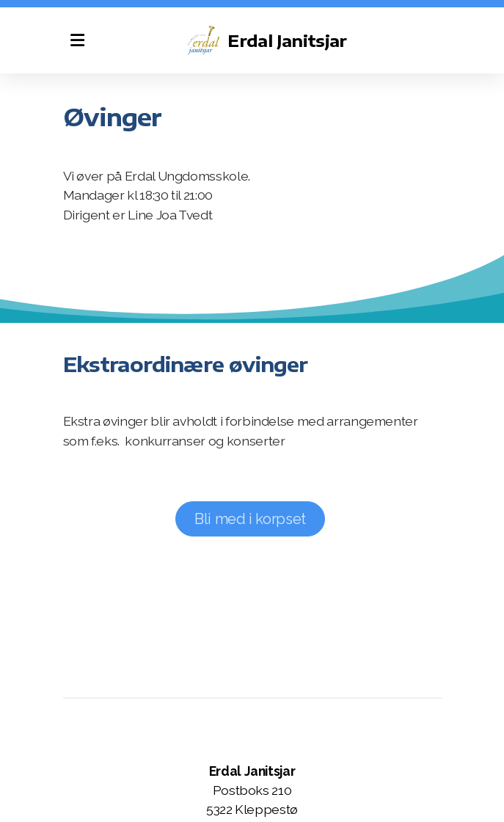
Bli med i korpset (250, 519)
